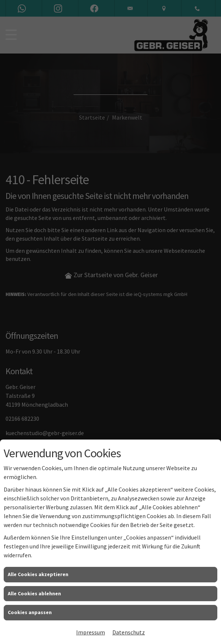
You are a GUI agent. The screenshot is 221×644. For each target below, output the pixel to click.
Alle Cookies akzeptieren (38, 574)
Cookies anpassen (30, 612)
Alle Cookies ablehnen (34, 593)
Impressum (91, 632)
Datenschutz (129, 632)
